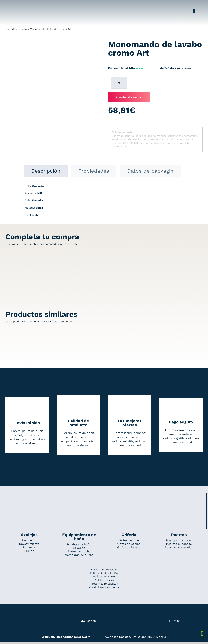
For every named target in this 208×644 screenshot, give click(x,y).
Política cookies (104, 580)
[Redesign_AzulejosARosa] (104, 498)
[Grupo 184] (13, 5)
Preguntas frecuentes (104, 584)
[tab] (46, 171)
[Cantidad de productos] (119, 83)
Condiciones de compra (104, 587)
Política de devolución (104, 573)
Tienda (23, 29)
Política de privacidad (104, 569)
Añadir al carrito (129, 97)
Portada (10, 29)
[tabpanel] (104, 202)
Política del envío (104, 577)
